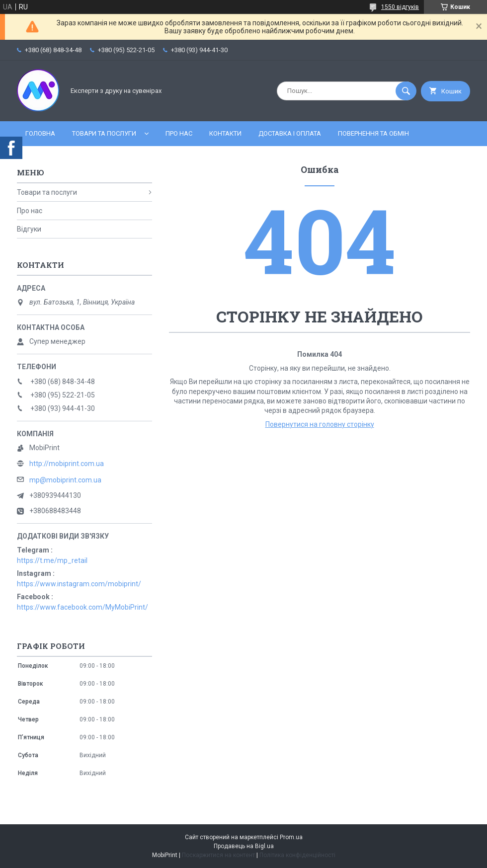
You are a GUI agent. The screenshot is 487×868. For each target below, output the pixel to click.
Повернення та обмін (373, 133)
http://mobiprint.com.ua (67, 464)
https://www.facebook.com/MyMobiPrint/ (82, 607)
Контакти (225, 133)
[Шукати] (406, 91)
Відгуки (29, 229)
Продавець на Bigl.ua (244, 846)
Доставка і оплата (290, 133)
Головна (40, 133)
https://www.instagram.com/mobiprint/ (79, 584)
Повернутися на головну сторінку (320, 424)
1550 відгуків (400, 7)
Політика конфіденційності (297, 855)
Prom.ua (291, 837)
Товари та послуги (104, 133)
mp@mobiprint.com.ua (65, 480)
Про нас (179, 133)
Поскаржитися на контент (218, 855)
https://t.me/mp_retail (52, 560)
